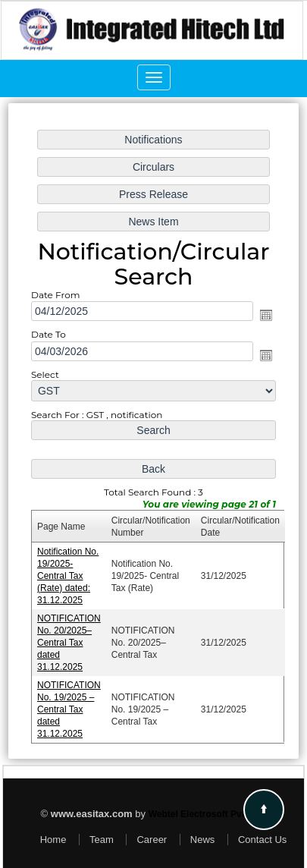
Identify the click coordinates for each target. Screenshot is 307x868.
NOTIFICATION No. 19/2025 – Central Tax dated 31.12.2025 (70, 703)
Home (53, 840)
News (203, 840)
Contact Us (262, 840)
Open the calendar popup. (264, 318)
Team (102, 840)
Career (152, 840)
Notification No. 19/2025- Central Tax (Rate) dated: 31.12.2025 (70, 573)
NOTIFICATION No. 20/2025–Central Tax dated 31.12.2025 (70, 638)
